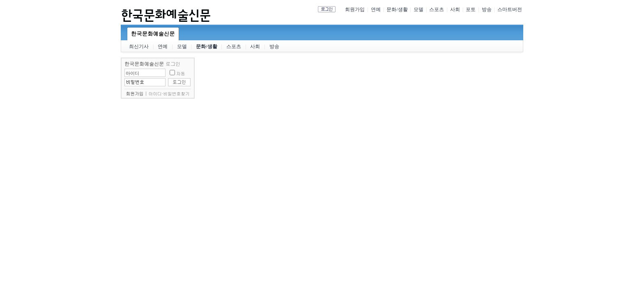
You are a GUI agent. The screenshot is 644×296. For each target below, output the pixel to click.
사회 (455, 9)
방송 (487, 9)
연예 (376, 9)
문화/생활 (397, 9)
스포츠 (437, 9)
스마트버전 (510, 9)
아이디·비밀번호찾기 (169, 94)
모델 (419, 9)
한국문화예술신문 (153, 34)
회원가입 (355, 9)
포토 (471, 9)
